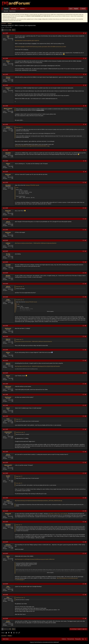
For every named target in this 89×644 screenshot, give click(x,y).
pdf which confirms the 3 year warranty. (58, 514)
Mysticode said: (19, 287)
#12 (85, 219)
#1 (86, 33)
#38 (85, 584)
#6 (86, 124)
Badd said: (18, 525)
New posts (14, 9)
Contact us (64, 639)
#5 (86, 106)
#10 (85, 182)
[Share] (84, 33)
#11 (85, 208)
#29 (85, 429)
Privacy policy (78, 639)
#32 (85, 473)
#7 (86, 150)
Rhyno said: (18, 127)
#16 (85, 262)
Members (23, 9)
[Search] (83, 9)
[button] (18, 9)
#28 (85, 416)
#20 (85, 326)
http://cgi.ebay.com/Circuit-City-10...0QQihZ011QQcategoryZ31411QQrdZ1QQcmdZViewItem (37, 366)
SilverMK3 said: (19, 300)
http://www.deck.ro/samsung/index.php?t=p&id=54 (27, 40)
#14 (85, 240)
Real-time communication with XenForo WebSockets (49, 642)
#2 (86, 58)
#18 (85, 284)
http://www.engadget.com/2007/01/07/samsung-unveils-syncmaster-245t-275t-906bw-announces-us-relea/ (40, 47)
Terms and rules (71, 639)
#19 (85, 297)
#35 (85, 522)
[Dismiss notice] (86, 15)
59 (10, 30)
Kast (3, 27)
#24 (85, 373)
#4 (86, 85)
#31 (85, 462)
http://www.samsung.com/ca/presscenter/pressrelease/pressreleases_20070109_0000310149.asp (38, 501)
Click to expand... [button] (51, 311)
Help (83, 639)
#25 (85, 384)
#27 (85, 405)
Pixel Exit (36, 642)
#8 (86, 161)
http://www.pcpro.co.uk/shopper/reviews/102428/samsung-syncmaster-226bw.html (35, 559)
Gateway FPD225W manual (32, 185)
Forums (6, 9)
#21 (85, 336)
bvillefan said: (19, 339)
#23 (85, 361)
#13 (85, 230)
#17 (85, 273)
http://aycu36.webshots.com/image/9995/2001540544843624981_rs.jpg (32, 146)
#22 (85, 350)
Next (13, 30)
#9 (86, 172)
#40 (85, 619)
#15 (85, 251)
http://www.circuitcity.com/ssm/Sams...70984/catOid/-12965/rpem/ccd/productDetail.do (36, 243)
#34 (85, 511)
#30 (85, 452)
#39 (85, 595)
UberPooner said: (20, 432)
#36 (85, 542)
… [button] (8, 30)
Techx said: (18, 483)
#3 (86, 74)
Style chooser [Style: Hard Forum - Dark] (6, 639)
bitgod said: (18, 419)
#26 (85, 395)
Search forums (12, 11)
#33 (85, 498)
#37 (85, 553)
